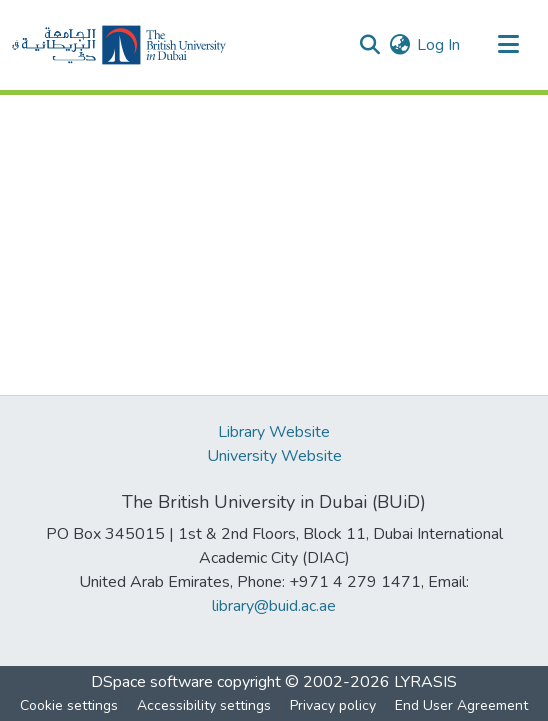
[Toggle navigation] (508, 45)
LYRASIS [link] (425, 682)
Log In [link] (438, 45)
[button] (119, 45)
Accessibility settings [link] (204, 705)
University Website (274, 456)
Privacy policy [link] (333, 705)
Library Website (274, 432)
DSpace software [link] (152, 682)
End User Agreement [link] (461, 705)
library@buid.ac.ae (274, 606)
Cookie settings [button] (69, 705)
